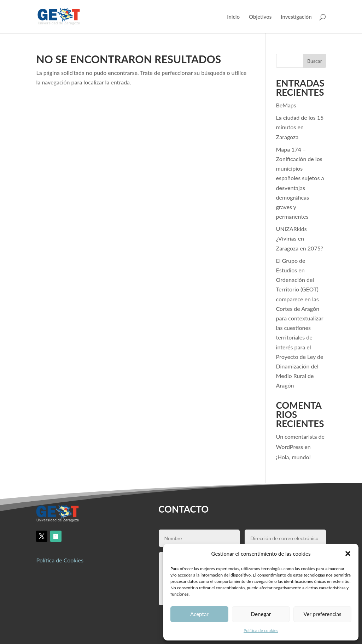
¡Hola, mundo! (293, 457)
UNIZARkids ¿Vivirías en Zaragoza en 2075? (300, 238)
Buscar (315, 61)
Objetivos (260, 17)
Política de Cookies (60, 560)
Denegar (261, 614)
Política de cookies (261, 630)
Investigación (296, 17)
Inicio (233, 17)
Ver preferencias (323, 614)
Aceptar (199, 614)
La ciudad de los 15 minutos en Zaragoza (300, 127)
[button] (348, 554)
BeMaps (286, 105)
